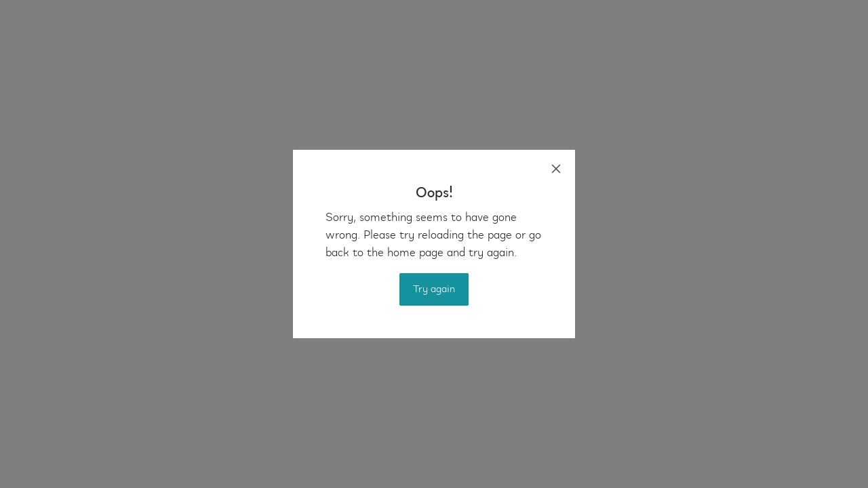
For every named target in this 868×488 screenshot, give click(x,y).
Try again (434, 289)
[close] (556, 169)
